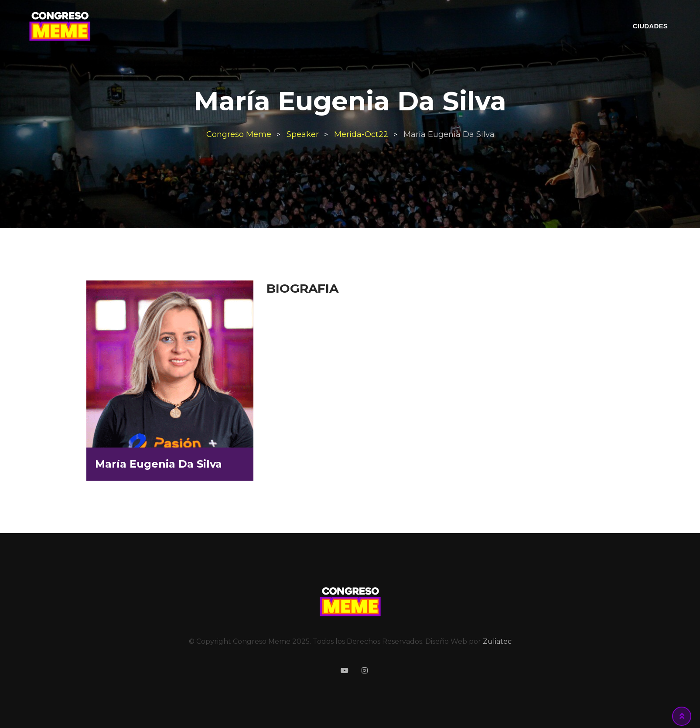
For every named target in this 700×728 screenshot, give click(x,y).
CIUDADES (650, 26)
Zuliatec (497, 641)
